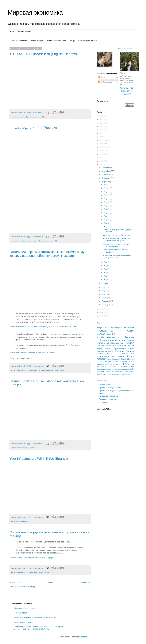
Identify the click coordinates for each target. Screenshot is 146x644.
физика (121, 356)
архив (131, 367)
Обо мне (123, 73)
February (105, 301)
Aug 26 (107, 195)
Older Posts (85, 583)
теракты (101, 359)
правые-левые (104, 354)
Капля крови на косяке (56, 40)
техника (101, 346)
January (105, 305)
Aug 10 (107, 262)
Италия (118, 364)
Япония (108, 362)
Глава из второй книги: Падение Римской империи (35, 618)
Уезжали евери (37, 40)
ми (123, 374)
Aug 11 (107, 226)
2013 (102, 161)
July (103, 284)
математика (128, 354)
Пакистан (109, 372)
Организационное (125, 49)
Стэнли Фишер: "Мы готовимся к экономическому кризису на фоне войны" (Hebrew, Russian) (47, 254)
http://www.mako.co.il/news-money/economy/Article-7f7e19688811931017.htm (43, 327)
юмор (131, 348)
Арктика (117, 374)
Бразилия (101, 369)
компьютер (111, 346)
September (106, 178)
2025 (102, 119)
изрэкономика (45, 370)
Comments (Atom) (28, 587)
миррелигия (102, 367)
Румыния (101, 372)
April (104, 294)
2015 (102, 154)
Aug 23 (107, 199)
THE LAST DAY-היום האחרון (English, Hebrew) (43, 54)
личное (131, 362)
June (104, 287)
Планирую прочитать (108, 399)
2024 (102, 123)
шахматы (123, 362)
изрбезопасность (108, 337)
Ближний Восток (22, 241)
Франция (120, 351)
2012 (102, 165)
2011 (102, 309)
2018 (102, 144)
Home (12, 32)
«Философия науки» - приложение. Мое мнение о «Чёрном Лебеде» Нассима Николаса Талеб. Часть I (39, 628)
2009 (102, 316)
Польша (100, 362)
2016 (102, 151)
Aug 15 (107, 220)
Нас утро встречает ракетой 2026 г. (84, 40)
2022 (102, 130)
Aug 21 (107, 206)
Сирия (103, 374)
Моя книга (103, 402)
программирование (106, 356)
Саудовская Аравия (118, 367)
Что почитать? (126, 91)
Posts (102, 78)
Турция (108, 359)
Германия (122, 346)
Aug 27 (107, 192)
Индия (123, 359)
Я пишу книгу (125, 94)
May (104, 291)
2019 (102, 140)
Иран (28, 117)
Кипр (126, 372)
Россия (129, 337)
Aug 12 (107, 223)
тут (121, 85)
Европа (130, 340)
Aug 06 (107, 276)
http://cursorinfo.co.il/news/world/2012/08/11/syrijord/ (32, 558)
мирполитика (36, 117)
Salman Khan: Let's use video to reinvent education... (116, 245)
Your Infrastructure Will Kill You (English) (39, 459)
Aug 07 (107, 272)
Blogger (84, 637)
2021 (102, 133)
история (101, 343)
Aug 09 (107, 265)
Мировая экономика (35, 13)
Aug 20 (107, 209)
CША (132, 369)
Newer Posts (15, 583)
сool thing (128, 374)
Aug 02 (107, 279)
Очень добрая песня (19, 40)
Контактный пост (127, 88)
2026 (102, 116)
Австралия (110, 369)
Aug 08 (107, 269)
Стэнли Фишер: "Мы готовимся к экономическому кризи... (117, 240)
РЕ (121, 374)
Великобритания (105, 351)
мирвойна (125, 369)
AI (123, 364)
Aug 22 (107, 202)
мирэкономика (21, 448)
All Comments (105, 82)
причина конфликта (105, 364)
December (106, 168)
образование (33, 448)
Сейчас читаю (105, 385)
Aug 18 (107, 213)
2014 (102, 158)
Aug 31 (107, 185)
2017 (102, 147)
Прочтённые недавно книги (110, 388)
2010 (102, 313)
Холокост (116, 359)
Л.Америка (129, 364)
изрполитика (21, 117)
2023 (102, 126)
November (106, 171)
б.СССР (130, 343)
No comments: (38, 113)
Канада (118, 369)
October (105, 175)
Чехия (132, 372)
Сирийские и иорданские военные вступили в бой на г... (117, 256)
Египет (130, 356)
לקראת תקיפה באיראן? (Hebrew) (33, 128)
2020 (102, 137)
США (43, 117)
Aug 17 (107, 216)
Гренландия (110, 374)
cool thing (102, 340)
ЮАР (99, 374)
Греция (115, 362)
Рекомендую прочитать (109, 396)
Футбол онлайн (25, 32)
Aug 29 (107, 188)
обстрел (130, 351)
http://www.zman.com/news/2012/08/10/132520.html (32, 353)
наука (100, 348)
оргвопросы (119, 372)
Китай (131, 346)
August (105, 182)
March (104, 298)
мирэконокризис (115, 343)
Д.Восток (130, 359)
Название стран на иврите (25, 608)
